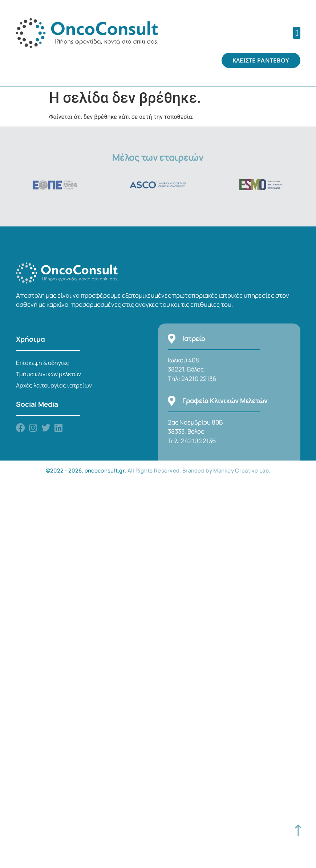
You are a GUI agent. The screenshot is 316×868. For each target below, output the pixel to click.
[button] (297, 33)
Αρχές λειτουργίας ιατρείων (54, 385)
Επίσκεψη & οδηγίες (43, 363)
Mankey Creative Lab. (242, 471)
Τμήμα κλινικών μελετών (48, 374)
